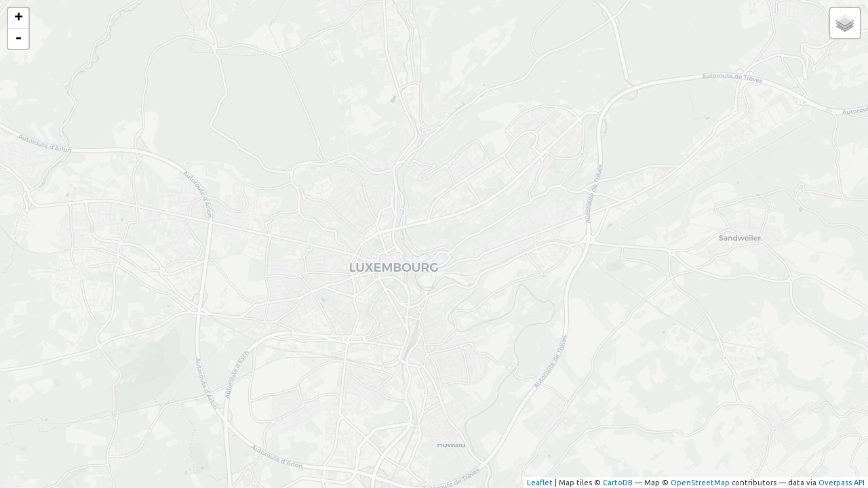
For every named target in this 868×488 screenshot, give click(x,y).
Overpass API (842, 483)
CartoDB (618, 483)
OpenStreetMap (700, 483)
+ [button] (19, 18)
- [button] (18, 39)
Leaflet (540, 483)
